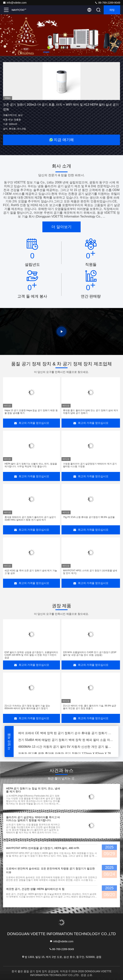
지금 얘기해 (61, 140)
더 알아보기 (61, 227)
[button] (46, 52)
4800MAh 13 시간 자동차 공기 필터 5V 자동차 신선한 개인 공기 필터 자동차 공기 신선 (66, 748)
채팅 (112, 10)
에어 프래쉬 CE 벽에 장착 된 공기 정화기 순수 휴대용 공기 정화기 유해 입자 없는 (66, 735)
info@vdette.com (15, 3)
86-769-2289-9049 (107, 3)
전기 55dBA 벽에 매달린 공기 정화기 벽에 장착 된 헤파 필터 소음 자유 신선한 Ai (66, 741)
